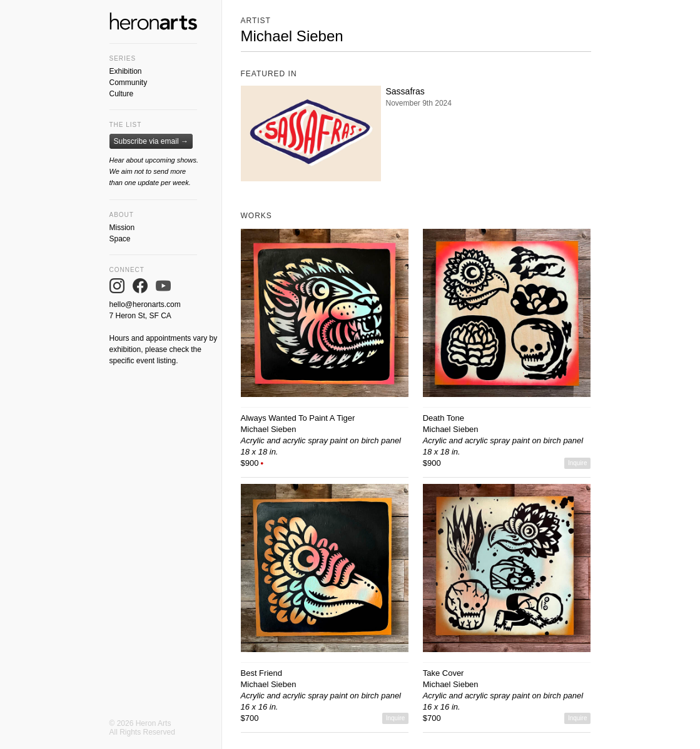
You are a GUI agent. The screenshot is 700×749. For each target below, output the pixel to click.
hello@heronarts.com (145, 304)
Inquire (578, 463)
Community (129, 83)
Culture (122, 94)
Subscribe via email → (151, 141)
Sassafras (405, 91)
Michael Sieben (269, 429)
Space (120, 239)
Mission (122, 228)
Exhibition (126, 71)
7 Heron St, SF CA (140, 316)
